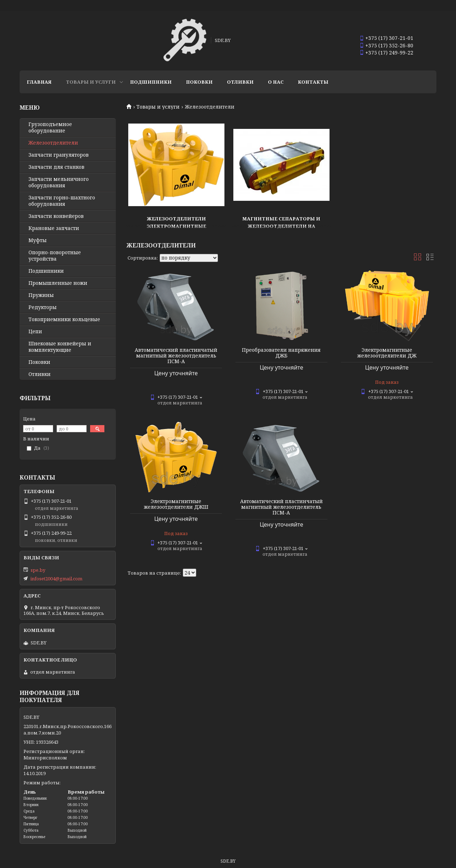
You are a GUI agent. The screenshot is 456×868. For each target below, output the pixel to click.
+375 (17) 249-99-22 (389, 53)
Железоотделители (53, 143)
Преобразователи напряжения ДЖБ (281, 353)
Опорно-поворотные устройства (55, 256)
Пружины (41, 295)
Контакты (313, 82)
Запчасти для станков (56, 167)
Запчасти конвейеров (56, 216)
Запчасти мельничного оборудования (59, 182)
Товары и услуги (91, 82)
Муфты (38, 240)
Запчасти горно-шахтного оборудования (62, 201)
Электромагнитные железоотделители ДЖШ (176, 504)
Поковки (199, 82)
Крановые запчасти (54, 228)
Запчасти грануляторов (59, 155)
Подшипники (151, 82)
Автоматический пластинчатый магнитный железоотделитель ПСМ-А (176, 356)
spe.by (38, 570)
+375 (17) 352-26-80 (389, 45)
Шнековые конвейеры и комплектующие (60, 347)
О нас (276, 82)
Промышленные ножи (58, 283)
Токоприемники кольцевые (64, 319)
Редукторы (43, 307)
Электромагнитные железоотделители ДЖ (387, 353)
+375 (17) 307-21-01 (389, 38)
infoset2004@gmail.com (56, 579)
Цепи (35, 331)
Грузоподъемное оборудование (50, 127)
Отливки (240, 82)
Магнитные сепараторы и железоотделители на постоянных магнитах (281, 226)
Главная (39, 82)
